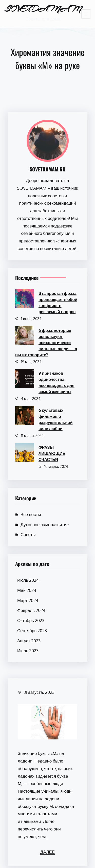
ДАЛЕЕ (48, 852)
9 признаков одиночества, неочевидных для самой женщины (56, 382)
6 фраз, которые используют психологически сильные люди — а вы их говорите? (46, 343)
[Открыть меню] (86, 14)
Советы (28, 534)
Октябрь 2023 (31, 620)
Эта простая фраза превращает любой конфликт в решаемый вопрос (58, 303)
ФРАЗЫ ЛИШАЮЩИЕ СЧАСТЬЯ (52, 453)
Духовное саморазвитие (45, 525)
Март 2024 (28, 600)
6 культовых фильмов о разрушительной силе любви (55, 419)
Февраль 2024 (31, 610)
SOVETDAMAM (43, 9)
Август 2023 (29, 641)
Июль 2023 (28, 651)
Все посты (31, 514)
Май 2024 (27, 590)
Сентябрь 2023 (32, 631)
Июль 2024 (28, 580)
